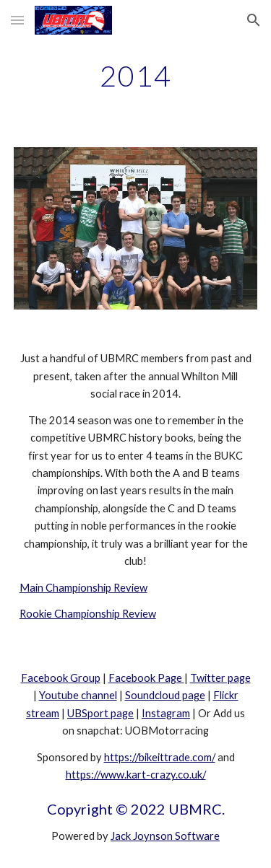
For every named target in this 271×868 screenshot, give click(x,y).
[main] (136, 76)
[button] (17, 20)
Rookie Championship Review (88, 614)
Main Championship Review (83, 588)
